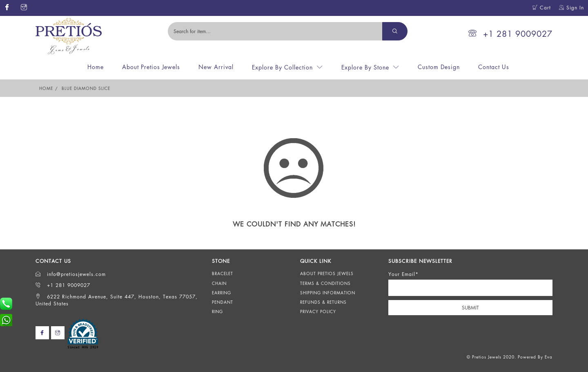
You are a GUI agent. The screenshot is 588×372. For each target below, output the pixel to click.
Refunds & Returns (323, 302)
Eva (549, 357)
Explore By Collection (282, 67)
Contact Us (494, 67)
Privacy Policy (318, 311)
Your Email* (403, 274)
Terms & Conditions (325, 283)
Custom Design (439, 67)
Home (96, 67)
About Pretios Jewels (151, 67)
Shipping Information (328, 293)
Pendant (223, 302)
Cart (542, 8)
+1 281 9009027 (510, 34)
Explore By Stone (365, 67)
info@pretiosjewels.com (71, 274)
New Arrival (216, 67)
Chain (219, 283)
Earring (222, 293)
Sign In (571, 8)
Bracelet (223, 273)
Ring (217, 311)
